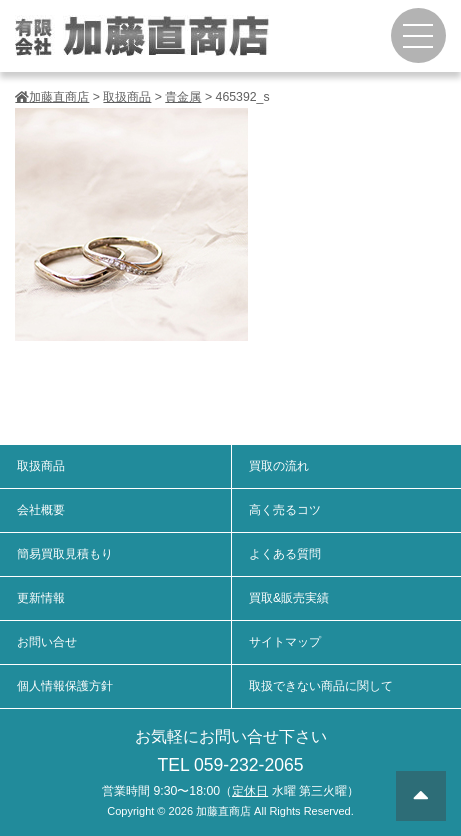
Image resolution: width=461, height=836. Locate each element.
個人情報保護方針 (65, 686)
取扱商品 (41, 466)
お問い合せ (47, 642)
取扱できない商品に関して (321, 686)
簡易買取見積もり (65, 554)
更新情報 (41, 598)
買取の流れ (279, 466)
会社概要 (41, 510)
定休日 (250, 791)
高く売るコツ (285, 510)
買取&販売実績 (289, 598)
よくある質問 (285, 554)
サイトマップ (285, 642)
